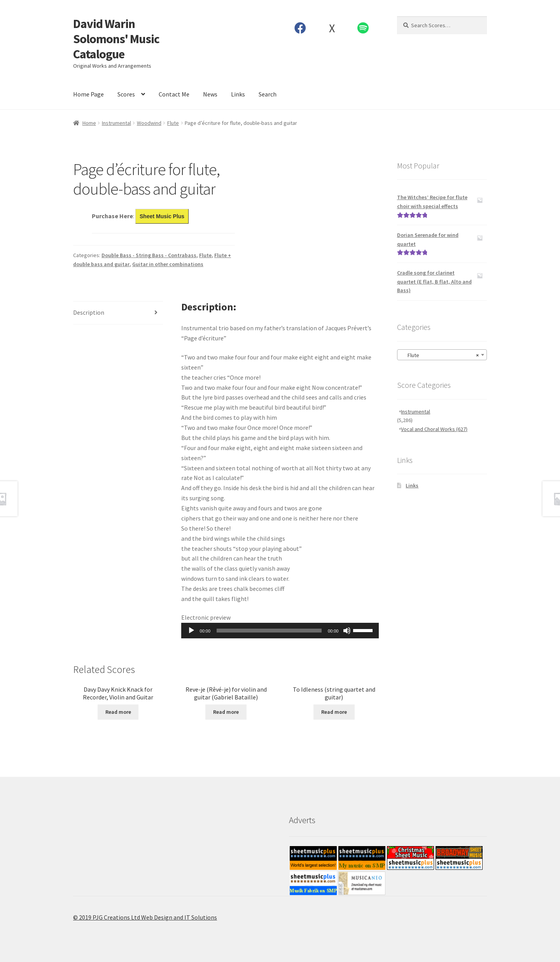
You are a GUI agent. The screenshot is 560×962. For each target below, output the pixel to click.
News (210, 94)
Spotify (363, 28)
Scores (126, 94)
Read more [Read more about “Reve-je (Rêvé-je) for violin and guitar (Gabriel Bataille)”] (226, 712)
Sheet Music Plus (162, 216)
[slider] (269, 631)
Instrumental (116, 123)
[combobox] (442, 355)
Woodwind (149, 123)
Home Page (88, 94)
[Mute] (347, 631)
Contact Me (174, 94)
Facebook (300, 28)
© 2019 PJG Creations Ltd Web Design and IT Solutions (145, 917)
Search (268, 94)
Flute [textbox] (440, 355)
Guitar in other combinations (168, 264)
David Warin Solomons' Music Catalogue (116, 39)
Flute (173, 123)
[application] (280, 631)
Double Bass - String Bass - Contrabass (149, 255)
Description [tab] (89, 312)
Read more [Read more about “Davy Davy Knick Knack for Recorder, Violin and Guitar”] (118, 712)
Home (89, 123)
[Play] (191, 631)
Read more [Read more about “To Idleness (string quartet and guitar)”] (334, 712)
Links (238, 94)
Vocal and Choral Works (434, 429)
